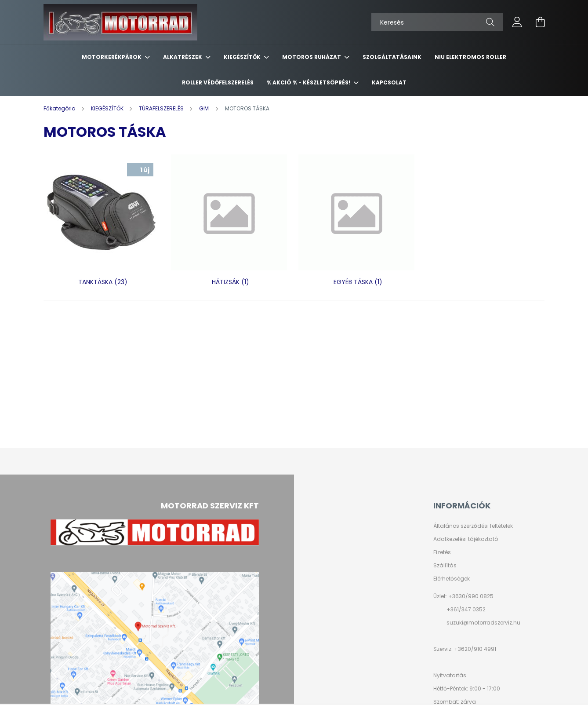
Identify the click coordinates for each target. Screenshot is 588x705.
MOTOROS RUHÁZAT (312, 57)
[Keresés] (437, 22)
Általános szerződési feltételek (473, 526)
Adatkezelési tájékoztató (466, 539)
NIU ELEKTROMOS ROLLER (470, 57)
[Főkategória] (60, 108)
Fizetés (442, 552)
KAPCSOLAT (389, 82)
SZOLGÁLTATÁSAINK (392, 57)
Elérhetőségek (452, 579)
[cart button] (540, 22)
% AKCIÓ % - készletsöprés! (309, 82)
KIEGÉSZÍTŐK (243, 57)
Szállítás (445, 566)
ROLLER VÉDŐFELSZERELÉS (218, 82)
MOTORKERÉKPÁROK (112, 57)
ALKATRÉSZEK (183, 57)
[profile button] (517, 22)
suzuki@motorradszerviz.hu (483, 623)
